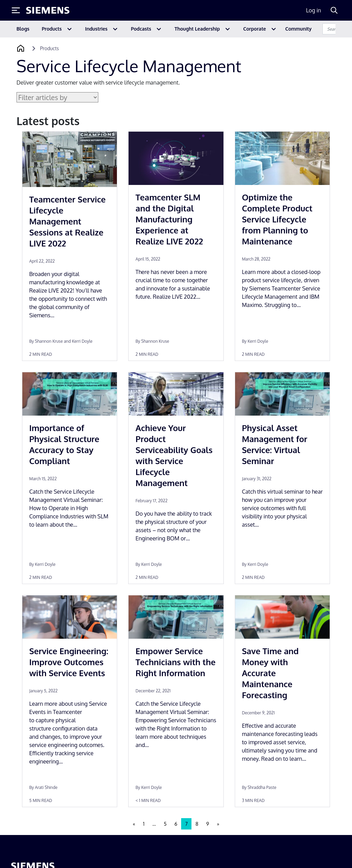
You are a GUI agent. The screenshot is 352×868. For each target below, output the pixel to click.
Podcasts (141, 29)
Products (52, 29)
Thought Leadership (197, 29)
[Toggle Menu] (16, 10)
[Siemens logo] (48, 10)
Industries (96, 29)
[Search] (334, 10)
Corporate (255, 29)
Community (299, 29)
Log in (313, 10)
